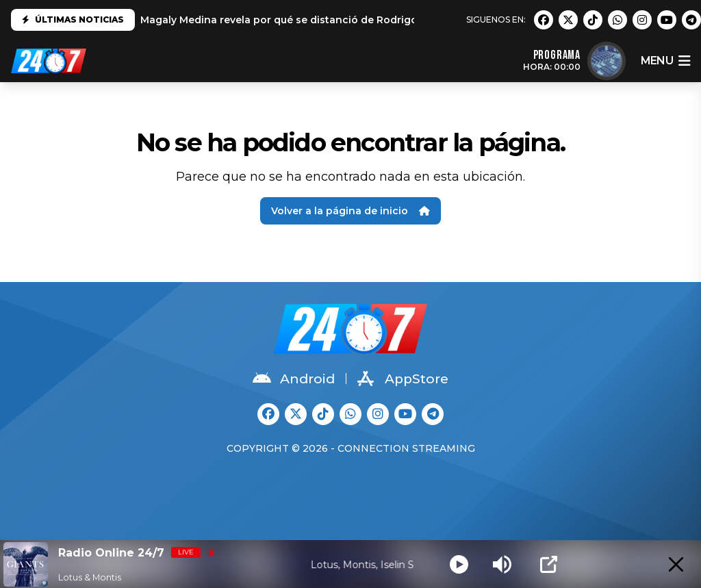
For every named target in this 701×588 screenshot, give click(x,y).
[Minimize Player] (676, 564)
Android (294, 379)
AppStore (403, 379)
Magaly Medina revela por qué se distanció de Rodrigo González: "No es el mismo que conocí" (379, 20)
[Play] (459, 564)
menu (665, 61)
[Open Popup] (549, 564)
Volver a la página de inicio (350, 211)
